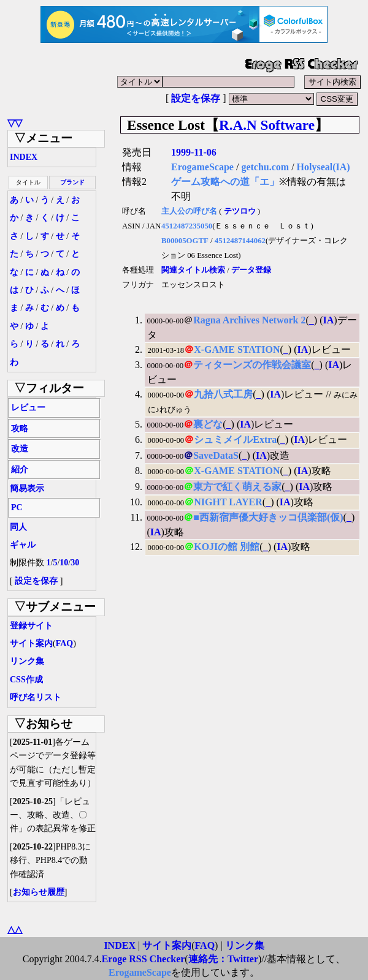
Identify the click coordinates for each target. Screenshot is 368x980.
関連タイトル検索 (193, 270)
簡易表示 (27, 488)
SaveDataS (216, 455)
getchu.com (265, 167)
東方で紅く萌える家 (237, 487)
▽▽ (15, 123)
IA (328, 320)
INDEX (24, 157)
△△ (15, 929)
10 (64, 563)
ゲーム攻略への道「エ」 (225, 182)
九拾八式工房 (223, 394)
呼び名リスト (36, 697)
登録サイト (31, 626)
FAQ (65, 643)
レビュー (28, 408)
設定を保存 (196, 98)
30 (75, 563)
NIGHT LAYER (228, 502)
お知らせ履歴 (39, 892)
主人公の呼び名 (189, 211)
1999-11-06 (194, 152)
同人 (18, 527)
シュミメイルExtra (235, 439)
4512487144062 (240, 241)
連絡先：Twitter (223, 959)
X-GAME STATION (237, 349)
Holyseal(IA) (324, 167)
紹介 (20, 469)
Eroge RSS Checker (144, 959)
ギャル (23, 545)
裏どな (208, 424)
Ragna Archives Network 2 (249, 320)
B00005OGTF (185, 241)
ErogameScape (202, 167)
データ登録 (251, 270)
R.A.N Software (267, 125)
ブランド (72, 182)
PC (17, 507)
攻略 (20, 428)
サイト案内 (31, 643)
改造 (20, 449)
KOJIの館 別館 (227, 547)
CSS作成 (26, 680)
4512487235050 (187, 226)
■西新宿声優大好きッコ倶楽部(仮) (268, 517)
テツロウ (240, 211)
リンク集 (27, 661)
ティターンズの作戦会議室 (252, 365)
